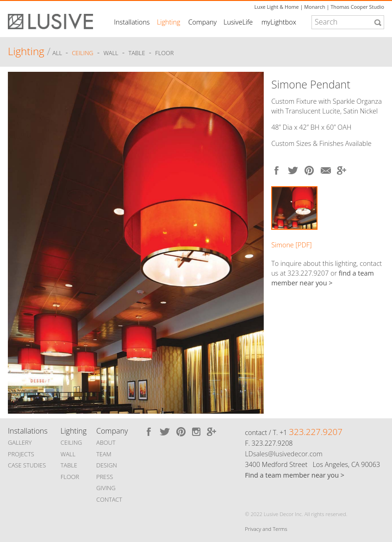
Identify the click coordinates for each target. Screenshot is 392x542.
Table (137, 53)
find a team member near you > (323, 278)
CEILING (72, 442)
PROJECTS (21, 454)
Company (202, 22)
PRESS (105, 477)
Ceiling (83, 53)
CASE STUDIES (27, 465)
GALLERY (20, 442)
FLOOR (70, 477)
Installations (132, 22)
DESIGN (107, 465)
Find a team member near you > (295, 475)
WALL (68, 454)
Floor (164, 53)
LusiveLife (238, 22)
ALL (58, 53)
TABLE (69, 465)
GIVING (106, 488)
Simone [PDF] (291, 245)
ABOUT (106, 442)
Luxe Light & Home (277, 7)
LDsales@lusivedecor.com (283, 454)
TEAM (104, 454)
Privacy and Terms (266, 529)
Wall (111, 53)
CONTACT (109, 499)
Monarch (314, 7)
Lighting (169, 22)
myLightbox (279, 22)
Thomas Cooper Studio (357, 7)
